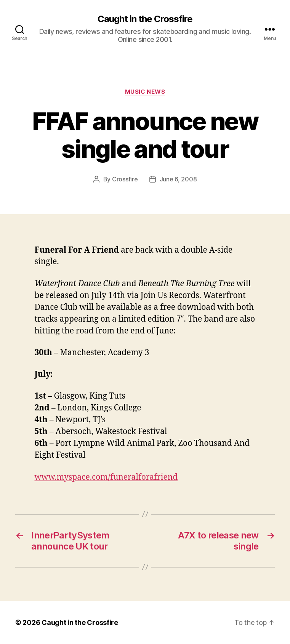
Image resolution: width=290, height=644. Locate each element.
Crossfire (125, 179)
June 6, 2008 (178, 179)
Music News (145, 92)
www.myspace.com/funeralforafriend (106, 477)
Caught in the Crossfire (145, 19)
